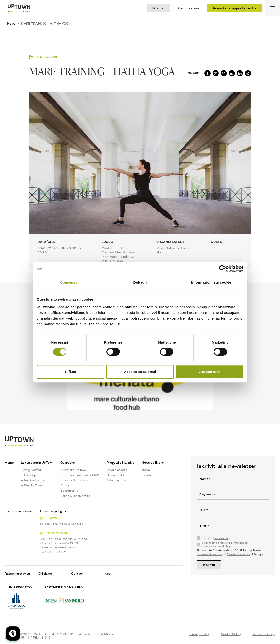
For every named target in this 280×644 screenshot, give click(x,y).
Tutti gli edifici (31, 470)
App (107, 573)
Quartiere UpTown (74, 470)
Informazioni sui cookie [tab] (211, 282)
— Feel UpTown (32, 485)
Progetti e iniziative (121, 463)
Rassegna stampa (17, 573)
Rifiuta (71, 372)
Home (9, 463)
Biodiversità (115, 475)
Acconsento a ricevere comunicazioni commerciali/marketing (225, 545)
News (11, 23)
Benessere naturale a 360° (80, 475)
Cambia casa (189, 8)
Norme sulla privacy (210, 554)
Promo (159, 8)
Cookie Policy (231, 634)
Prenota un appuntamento (234, 8)
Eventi (146, 475)
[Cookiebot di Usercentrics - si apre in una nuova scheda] (223, 269)
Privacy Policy (199, 634)
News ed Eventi (153, 463)
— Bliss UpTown (32, 475)
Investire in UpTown (19, 511)
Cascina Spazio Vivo (75, 480)
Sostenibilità (69, 491)
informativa (221, 538)
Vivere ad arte (117, 470)
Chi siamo (45, 573)
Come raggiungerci (54, 511)
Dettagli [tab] (140, 282)
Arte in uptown (117, 480)
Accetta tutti (210, 372)
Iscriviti (209, 565)
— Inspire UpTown (34, 480)
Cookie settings (264, 634)
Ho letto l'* (216, 538)
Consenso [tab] (69, 282)
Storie (65, 485)
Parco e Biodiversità (75, 496)
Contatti (77, 573)
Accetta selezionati (140, 372)
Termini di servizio (238, 554)
